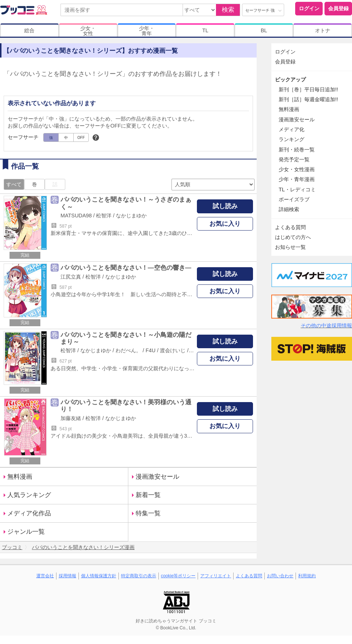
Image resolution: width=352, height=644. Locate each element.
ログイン (309, 8)
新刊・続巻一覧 (297, 150)
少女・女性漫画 (297, 169)
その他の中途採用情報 (326, 325)
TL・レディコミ (297, 189)
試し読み (225, 206)
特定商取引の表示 (139, 576)
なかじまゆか (131, 216)
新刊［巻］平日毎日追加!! (308, 89)
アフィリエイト (216, 576)
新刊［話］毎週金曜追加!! (308, 99)
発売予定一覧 (294, 159)
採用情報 (67, 576)
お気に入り (225, 224)
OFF (81, 138)
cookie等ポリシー (178, 576)
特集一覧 (148, 513)
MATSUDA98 (76, 216)
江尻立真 (71, 277)
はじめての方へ (293, 237)
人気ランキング (29, 495)
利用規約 (307, 576)
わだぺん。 (128, 350)
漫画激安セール (157, 477)
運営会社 (45, 576)
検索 (228, 10)
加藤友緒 (71, 418)
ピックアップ (290, 80)
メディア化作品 (29, 513)
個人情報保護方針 (99, 576)
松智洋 (104, 216)
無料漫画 (20, 477)
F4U (151, 350)
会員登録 (338, 8)
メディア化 (291, 129)
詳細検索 (289, 209)
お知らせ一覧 (290, 247)
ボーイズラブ (294, 199)
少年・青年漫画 (297, 179)
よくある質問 (290, 227)
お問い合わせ (280, 576)
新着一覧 (148, 495)
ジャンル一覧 (26, 532)
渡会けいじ (173, 350)
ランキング (291, 139)
